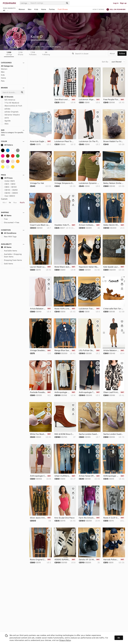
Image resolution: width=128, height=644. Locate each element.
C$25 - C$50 (8, 184)
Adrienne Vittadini (10, 115)
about (112, 54)
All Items (6, 215)
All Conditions (9, 233)
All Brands (7, 97)
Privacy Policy (65, 640)
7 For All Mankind (10, 103)
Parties (52, 9)
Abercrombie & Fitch (11, 106)
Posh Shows (63, 9)
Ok (119, 638)
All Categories (7, 66)
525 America (8, 100)
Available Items (9, 251)
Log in (116, 3)
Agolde (6, 121)
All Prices (7, 178)
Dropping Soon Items (11, 260)
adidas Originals (10, 112)
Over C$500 (8, 196)
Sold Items (7, 264)
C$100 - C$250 (9, 190)
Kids (36, 9)
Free (4, 219)
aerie (5, 118)
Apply (22, 202)
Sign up (123, 3)
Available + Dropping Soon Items (11, 255)
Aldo (5, 124)
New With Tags (9, 237)
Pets (3, 81)
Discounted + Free (10, 222)
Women (22, 9)
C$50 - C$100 (9, 187)
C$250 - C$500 (9, 193)
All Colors (7, 145)
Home (44, 9)
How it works (98, 9)
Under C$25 (8, 181)
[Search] (47, 3)
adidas (6, 109)
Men (30, 9)
